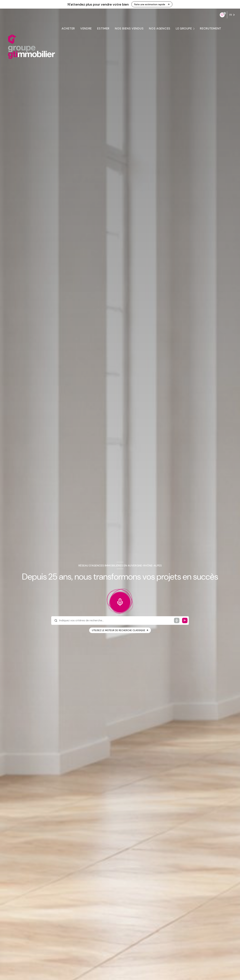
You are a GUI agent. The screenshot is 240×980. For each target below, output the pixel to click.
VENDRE (86, 29)
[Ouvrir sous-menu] (194, 29)
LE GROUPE (184, 29)
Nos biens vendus (129, 29)
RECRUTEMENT (211, 29)
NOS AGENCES (160, 29)
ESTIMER (103, 29)
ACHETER (68, 29)
